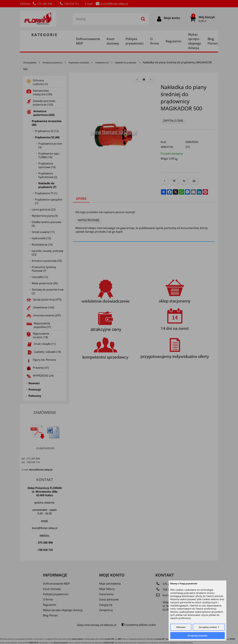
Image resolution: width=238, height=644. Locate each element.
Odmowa (181, 627)
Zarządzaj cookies (208, 627)
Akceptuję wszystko (198, 636)
